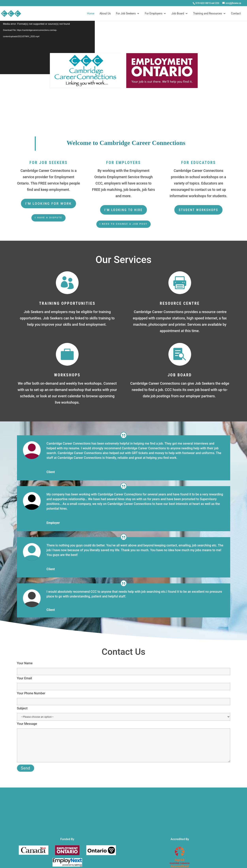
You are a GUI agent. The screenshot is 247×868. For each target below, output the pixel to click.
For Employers (154, 14)
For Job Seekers (126, 14)
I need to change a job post (124, 224)
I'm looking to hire (124, 210)
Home (91, 14)
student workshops (198, 210)
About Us (105, 14)
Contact (236, 14)
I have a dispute (48, 218)
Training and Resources (208, 14)
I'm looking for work (48, 204)
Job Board (178, 14)
